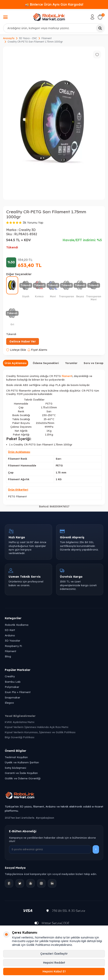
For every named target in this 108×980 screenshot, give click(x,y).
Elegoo (9, 703)
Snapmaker (12, 697)
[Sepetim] (100, 17)
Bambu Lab (13, 682)
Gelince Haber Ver (23, 341)
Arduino (10, 635)
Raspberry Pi (13, 646)
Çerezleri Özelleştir (54, 954)
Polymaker (12, 687)
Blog (8, 656)
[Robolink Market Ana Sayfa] (54, 796)
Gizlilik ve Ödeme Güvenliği (23, 778)
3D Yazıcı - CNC (28, 38)
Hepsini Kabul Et (54, 971)
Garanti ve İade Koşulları (21, 773)
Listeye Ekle (16, 350)
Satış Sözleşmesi (15, 768)
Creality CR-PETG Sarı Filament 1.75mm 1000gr (35, 42)
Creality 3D (27, 230)
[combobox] (54, 28)
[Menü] (5, 18)
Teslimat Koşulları (16, 757)
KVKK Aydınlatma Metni (20, 722)
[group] (54, 123)
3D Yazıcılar (12, 640)
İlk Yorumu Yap (33, 223)
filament (67, 376)
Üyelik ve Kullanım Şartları (22, 762)
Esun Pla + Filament (18, 692)
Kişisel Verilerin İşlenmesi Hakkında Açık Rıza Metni (37, 727)
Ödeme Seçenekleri (46, 363)
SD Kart (10, 630)
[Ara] (100, 28)
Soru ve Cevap (94, 363)
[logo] (49, 17)
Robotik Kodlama (17, 625)
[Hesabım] (92, 17)
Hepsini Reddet (54, 963)
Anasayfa (9, 38)
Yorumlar (71, 363)
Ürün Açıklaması (16, 363)
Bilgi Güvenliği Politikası (20, 737)
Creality (10, 676)
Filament (47, 38)
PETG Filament (17, 496)
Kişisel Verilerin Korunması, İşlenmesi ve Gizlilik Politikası (40, 732)
